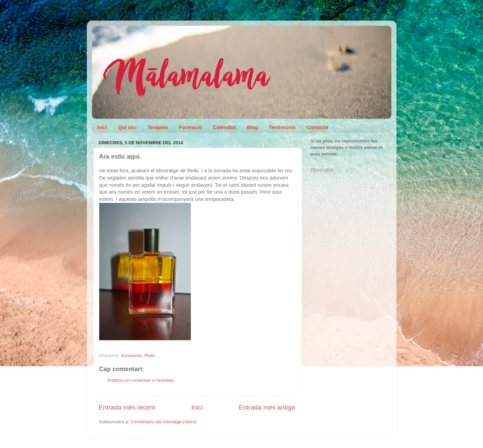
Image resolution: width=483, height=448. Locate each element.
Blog (252, 127)
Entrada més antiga (267, 407)
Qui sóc (128, 127)
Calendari (225, 127)
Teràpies (158, 127)
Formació (191, 127)
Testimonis (282, 127)
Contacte (317, 127)
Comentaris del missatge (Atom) (164, 422)
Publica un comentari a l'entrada (141, 380)
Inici (102, 127)
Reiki (150, 355)
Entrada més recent (127, 407)
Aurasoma (131, 355)
